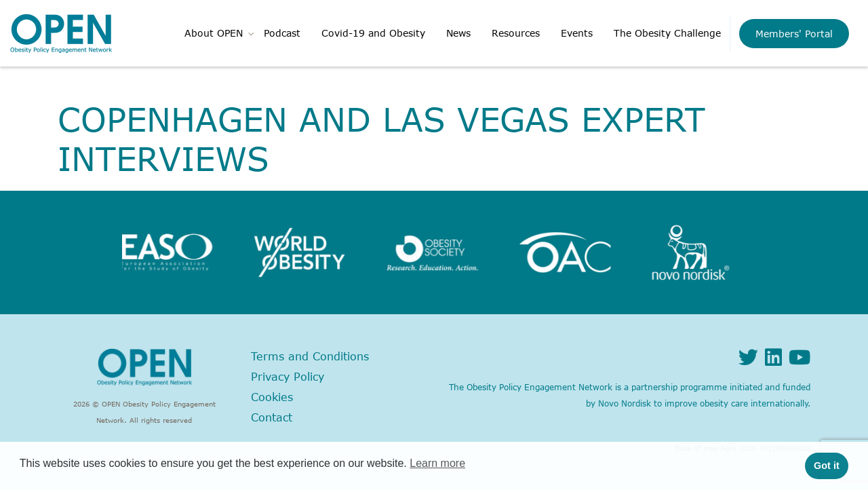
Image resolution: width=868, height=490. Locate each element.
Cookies (272, 397)
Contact (272, 417)
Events (577, 33)
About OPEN (214, 33)
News (458, 33)
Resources (516, 33)
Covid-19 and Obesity (373, 33)
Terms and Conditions (310, 356)
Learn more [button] (437, 463)
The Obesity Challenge (667, 33)
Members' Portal (794, 34)
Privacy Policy (288, 377)
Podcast (282, 33)
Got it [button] (827, 466)
